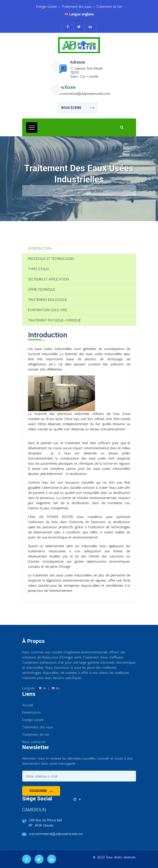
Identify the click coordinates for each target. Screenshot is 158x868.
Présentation (31, 712)
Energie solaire (33, 720)
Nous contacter (34, 742)
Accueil (60, 191)
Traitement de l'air (36, 734)
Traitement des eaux (88, 191)
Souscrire (41, 791)
